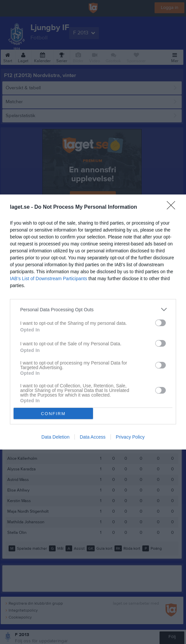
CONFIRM (53, 414)
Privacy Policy (130, 437)
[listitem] (93, 309)
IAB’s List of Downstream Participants (48, 279)
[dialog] (93, 322)
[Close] (173, 207)
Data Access (93, 437)
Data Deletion (55, 437)
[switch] (161, 323)
